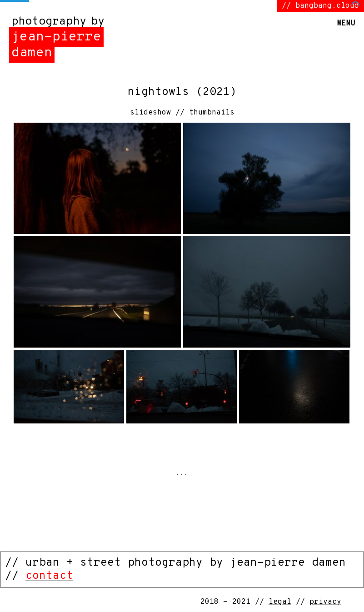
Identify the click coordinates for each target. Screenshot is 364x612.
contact (49, 576)
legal (280, 602)
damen (32, 53)
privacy (325, 602)
